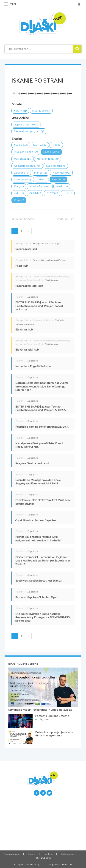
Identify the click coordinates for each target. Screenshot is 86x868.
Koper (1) (19, 200)
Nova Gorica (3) (23, 180)
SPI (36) (56, 145)
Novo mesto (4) (61, 173)
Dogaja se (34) (51, 152)
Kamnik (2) (58, 180)
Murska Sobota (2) (40, 186)
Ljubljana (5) (21, 173)
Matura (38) (40, 145)
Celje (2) (42, 180)
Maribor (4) (40, 173)
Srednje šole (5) (41, 111)
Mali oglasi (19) (22, 159)
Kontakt (48, 854)
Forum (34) (20, 111)
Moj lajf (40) (21, 145)
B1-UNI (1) (35, 193)
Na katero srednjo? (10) (27, 166)
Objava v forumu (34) (26, 125)
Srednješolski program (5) (29, 131)
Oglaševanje (68, 854)
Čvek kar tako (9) (56, 166)
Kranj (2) (19, 186)
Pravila (32, 854)
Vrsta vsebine (20, 118)
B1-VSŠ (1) (52, 193)
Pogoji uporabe (12, 854)
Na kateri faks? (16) (48, 159)
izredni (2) (62, 186)
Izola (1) (68, 193)
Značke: (17, 139)
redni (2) (19, 193)
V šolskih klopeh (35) (26, 152)
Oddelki (17, 104)
